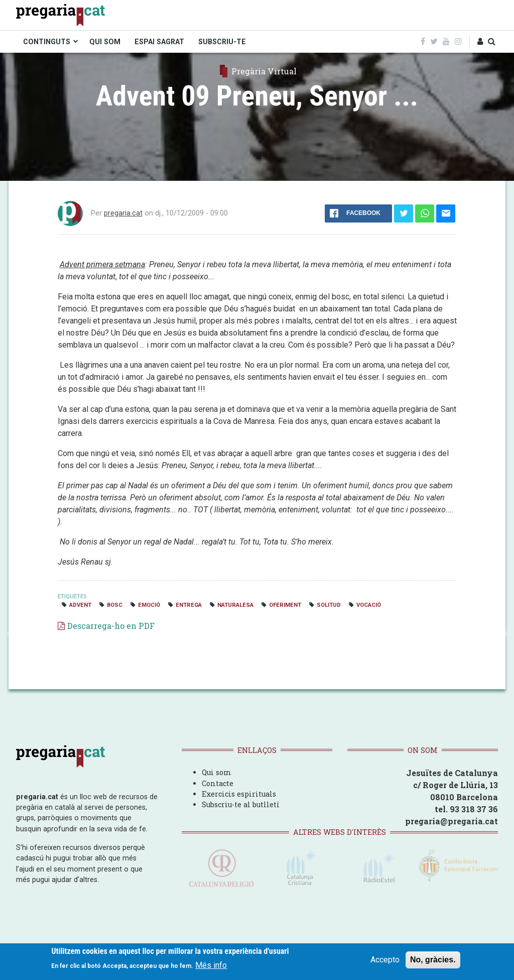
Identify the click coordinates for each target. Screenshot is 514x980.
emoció (149, 605)
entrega (189, 605)
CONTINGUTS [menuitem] (47, 42)
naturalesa (235, 605)
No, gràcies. (433, 960)
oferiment (285, 605)
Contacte (218, 783)
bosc (115, 605)
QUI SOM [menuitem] (105, 42)
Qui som (217, 772)
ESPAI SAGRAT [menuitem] (159, 42)
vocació (369, 605)
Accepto (385, 960)
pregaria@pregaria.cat (452, 821)
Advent (80, 605)
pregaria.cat (123, 213)
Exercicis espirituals (239, 794)
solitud (329, 605)
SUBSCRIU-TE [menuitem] (222, 42)
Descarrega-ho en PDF (111, 626)
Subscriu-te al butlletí (241, 804)
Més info (211, 966)
